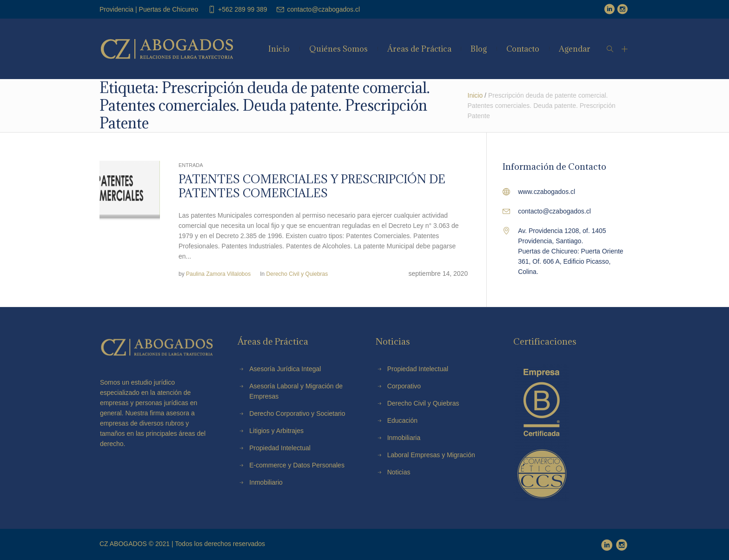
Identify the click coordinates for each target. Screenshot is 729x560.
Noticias (399, 472)
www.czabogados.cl (547, 192)
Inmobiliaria (404, 438)
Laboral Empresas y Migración (431, 455)
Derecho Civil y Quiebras (297, 274)
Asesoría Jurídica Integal (285, 369)
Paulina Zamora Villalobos (218, 274)
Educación (402, 420)
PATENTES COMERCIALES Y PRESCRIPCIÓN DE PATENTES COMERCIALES (312, 186)
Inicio (475, 95)
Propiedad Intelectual (418, 369)
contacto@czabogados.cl (323, 9)
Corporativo (404, 386)
